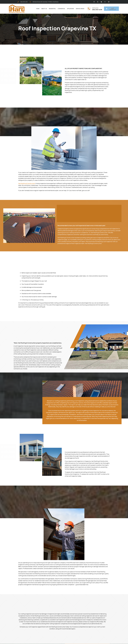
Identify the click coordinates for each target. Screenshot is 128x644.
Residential (52, 9)
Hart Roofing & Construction (27, 183)
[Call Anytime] (89, 9)
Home (38, 9)
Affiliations (70, 9)
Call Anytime (95, 8)
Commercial (61, 9)
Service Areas (80, 9)
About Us (44, 9)
